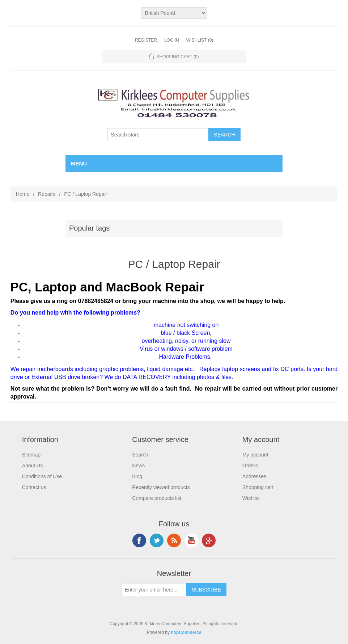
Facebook (139, 540)
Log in (172, 40)
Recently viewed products (161, 487)
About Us (33, 466)
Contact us (34, 487)
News (138, 466)
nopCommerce (186, 632)
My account (255, 455)
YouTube (191, 540)
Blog (137, 476)
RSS (174, 540)
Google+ (209, 540)
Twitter (157, 540)
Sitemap (31, 455)
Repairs (47, 194)
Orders (250, 466)
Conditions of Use (42, 476)
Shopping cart (258, 487)
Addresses (254, 476)
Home (23, 194)
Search (140, 455)
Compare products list (157, 498)
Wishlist (251, 498)
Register (146, 40)
